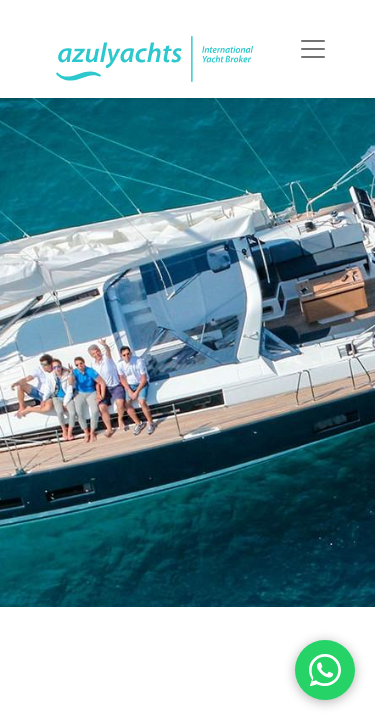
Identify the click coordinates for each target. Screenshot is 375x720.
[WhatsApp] (325, 670)
